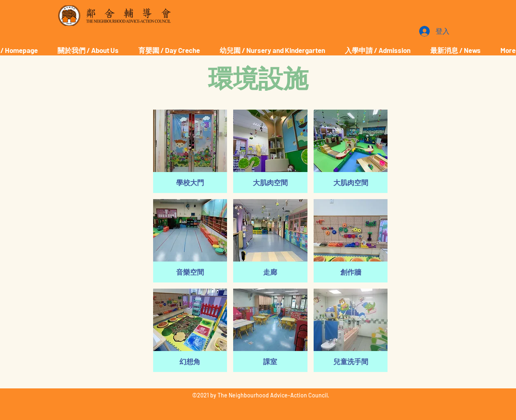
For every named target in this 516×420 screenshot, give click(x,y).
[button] (190, 151)
